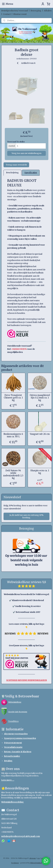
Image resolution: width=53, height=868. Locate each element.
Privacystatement (13, 743)
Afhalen (48, 11)
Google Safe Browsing (18, 712)
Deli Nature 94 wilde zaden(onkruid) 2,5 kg (13, 474)
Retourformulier (12, 756)
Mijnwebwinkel (36, 863)
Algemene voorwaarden (16, 734)
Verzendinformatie (13, 747)
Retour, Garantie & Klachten (18, 752)
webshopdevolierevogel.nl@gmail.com (21, 836)
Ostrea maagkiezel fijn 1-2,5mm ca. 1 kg (40, 398)
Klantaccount (20, 14)
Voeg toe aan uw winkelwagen (26, 153)
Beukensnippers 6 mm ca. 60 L (13, 435)
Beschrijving (12, 173)
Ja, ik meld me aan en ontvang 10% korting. (26, 516)
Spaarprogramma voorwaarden (20, 738)
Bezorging (36, 11)
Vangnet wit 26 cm (40, 434)
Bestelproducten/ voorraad (15, 11)
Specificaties (31, 173)
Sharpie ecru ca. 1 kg (40, 472)
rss (39, 858)
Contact (7, 14)
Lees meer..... (8, 780)
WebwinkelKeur (15, 702)
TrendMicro (13, 721)
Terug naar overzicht (16, 165)
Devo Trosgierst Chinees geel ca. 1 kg (13, 398)
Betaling (8, 761)
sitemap (33, 858)
